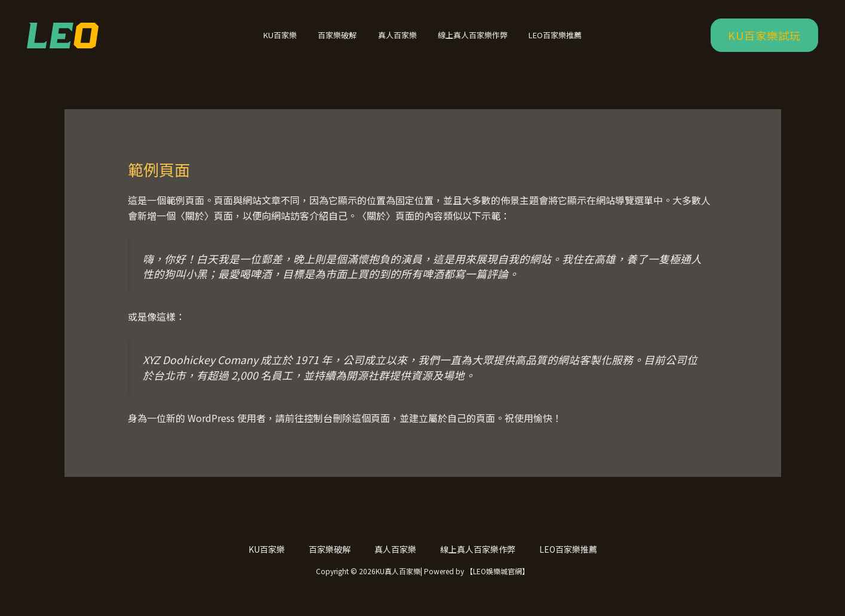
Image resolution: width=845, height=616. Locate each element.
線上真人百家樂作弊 (467, 40)
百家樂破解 (343, 40)
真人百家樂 (397, 40)
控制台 (318, 428)
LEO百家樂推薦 (544, 40)
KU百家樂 (291, 40)
